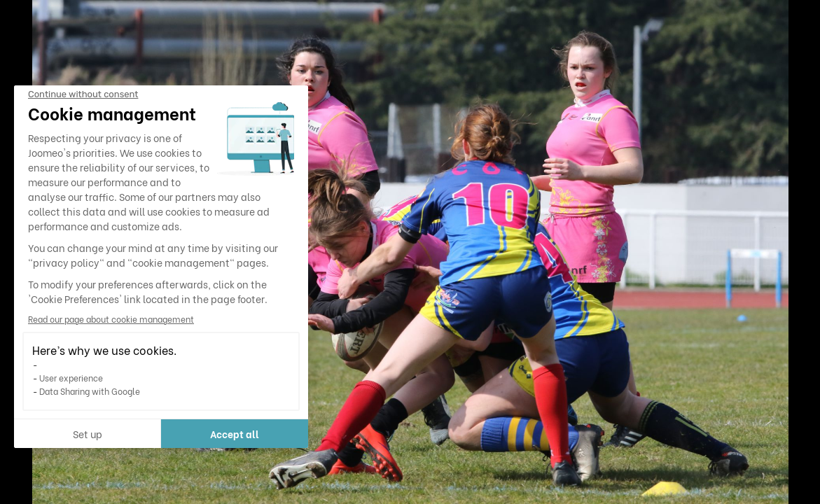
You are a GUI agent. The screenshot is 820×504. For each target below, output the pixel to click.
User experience (71, 378)
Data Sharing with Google (90, 391)
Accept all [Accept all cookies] (235, 434)
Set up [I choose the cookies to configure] (88, 434)
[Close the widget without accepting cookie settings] (83, 94)
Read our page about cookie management (111, 319)
